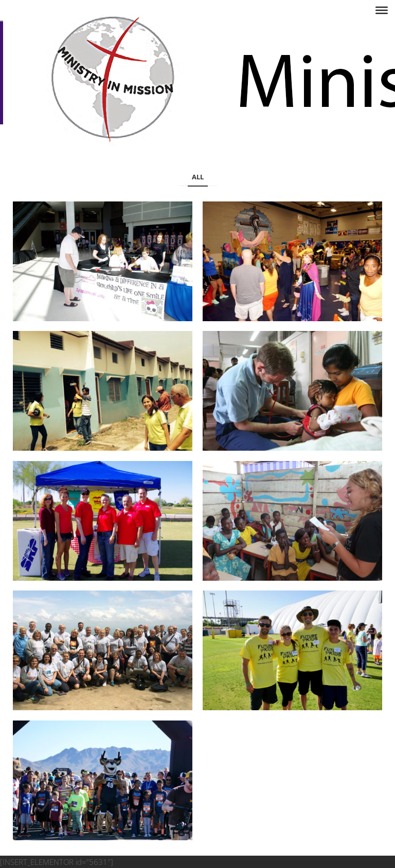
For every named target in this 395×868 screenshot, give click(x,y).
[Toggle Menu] (382, 10)
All (198, 177)
